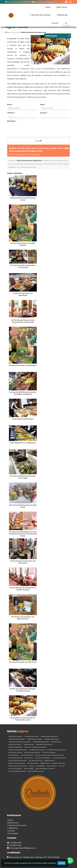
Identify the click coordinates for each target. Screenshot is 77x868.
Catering (31, 766)
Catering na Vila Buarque (23, 419)
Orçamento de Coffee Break (43, 758)
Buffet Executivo (45, 763)
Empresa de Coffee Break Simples (18, 750)
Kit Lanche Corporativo (49, 752)
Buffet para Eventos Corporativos (18, 766)
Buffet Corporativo (50, 760)
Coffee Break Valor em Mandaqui (23, 294)
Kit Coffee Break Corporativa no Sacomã (23, 266)
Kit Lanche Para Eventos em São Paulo (23, 506)
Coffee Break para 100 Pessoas (49, 736)
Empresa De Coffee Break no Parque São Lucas (23, 719)
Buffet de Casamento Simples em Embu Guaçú (23, 690)
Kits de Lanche (28, 758)
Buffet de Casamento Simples (17, 763)
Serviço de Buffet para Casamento (45, 768)
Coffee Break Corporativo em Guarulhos (23, 562)
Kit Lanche (62, 766)
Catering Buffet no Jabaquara (23, 443)
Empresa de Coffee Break (16, 747)
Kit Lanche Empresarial (15, 768)
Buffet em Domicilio (33, 763)
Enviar (38, 141)
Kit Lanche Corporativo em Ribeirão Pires (23, 618)
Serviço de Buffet (29, 768)
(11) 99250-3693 (26, 2)
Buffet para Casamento (58, 763)
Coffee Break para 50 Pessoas (17, 739)
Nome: (10, 104)
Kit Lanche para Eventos (15, 758)
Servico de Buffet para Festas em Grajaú (23, 477)
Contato (55, 23)
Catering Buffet (40, 766)
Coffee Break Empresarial (32, 736)
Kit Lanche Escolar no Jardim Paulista (23, 244)
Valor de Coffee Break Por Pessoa (18, 760)
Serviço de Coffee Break (59, 758)
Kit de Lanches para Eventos (32, 752)
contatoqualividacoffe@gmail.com (45, 2)
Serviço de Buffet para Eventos (17, 771)
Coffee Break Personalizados (41, 742)
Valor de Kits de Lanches (35, 760)
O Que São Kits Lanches (17, 825)
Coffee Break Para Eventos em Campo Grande (23, 589)
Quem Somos (62, 7)
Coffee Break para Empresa (34, 739)
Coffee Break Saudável (15, 744)
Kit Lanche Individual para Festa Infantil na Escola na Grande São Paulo (23, 534)
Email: (43, 104)
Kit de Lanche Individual (15, 752)
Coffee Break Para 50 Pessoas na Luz (23, 199)
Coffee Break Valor (28, 744)
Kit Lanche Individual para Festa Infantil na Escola (50, 755)
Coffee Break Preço (56, 742)
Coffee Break (62, 15)
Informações (13, 833)
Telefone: (11, 113)
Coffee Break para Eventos (52, 739)
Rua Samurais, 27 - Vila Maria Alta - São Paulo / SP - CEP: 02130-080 (34, 857)
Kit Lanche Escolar (14, 755)
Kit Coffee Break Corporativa (37, 750)
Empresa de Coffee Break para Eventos (35, 747)
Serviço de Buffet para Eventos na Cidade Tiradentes (23, 393)
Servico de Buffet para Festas (36, 771)
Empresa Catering (52, 766)
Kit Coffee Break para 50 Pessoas (56, 750)
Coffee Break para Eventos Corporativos (20, 742)
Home (48, 7)
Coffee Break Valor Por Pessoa (44, 744)
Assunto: (44, 113)
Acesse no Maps (13, 2)
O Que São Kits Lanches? (40, 15)
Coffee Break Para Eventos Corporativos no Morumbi (23, 321)
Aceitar (62, 863)
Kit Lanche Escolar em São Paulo (23, 662)
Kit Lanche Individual (27, 755)
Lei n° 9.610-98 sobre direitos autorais (27, 167)
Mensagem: (12, 121)
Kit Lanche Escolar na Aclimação (23, 365)
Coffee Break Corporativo (15, 736)
